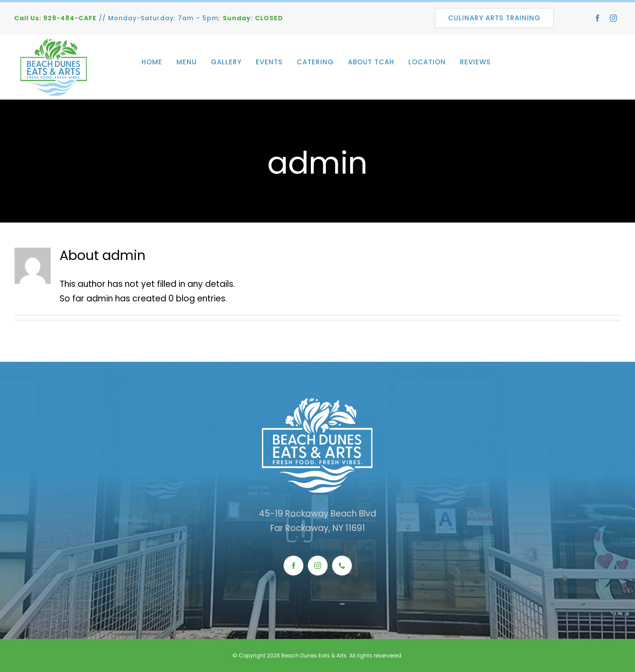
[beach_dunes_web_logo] (54, 42)
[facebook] (598, 18)
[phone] (342, 566)
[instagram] (613, 18)
